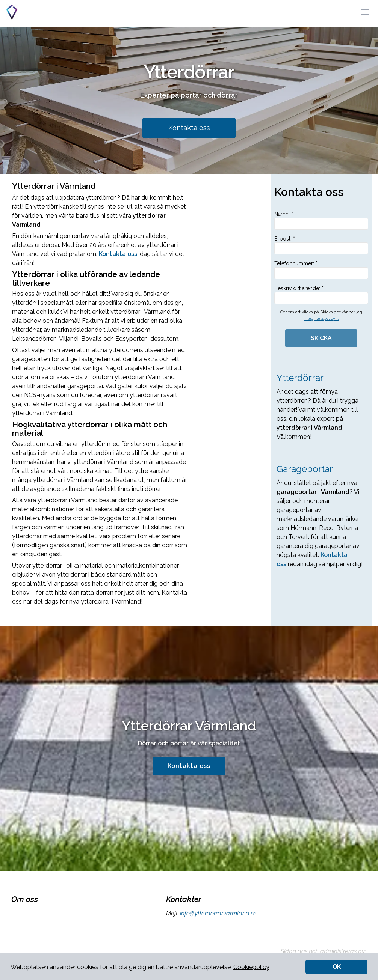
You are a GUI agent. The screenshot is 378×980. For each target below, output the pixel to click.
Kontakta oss (189, 128)
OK (337, 967)
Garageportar (305, 469)
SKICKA (321, 338)
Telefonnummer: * (321, 270)
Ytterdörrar (300, 378)
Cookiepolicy (251, 967)
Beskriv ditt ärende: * (321, 295)
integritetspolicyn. (321, 318)
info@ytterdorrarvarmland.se (218, 913)
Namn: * (321, 220)
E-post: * (321, 245)
